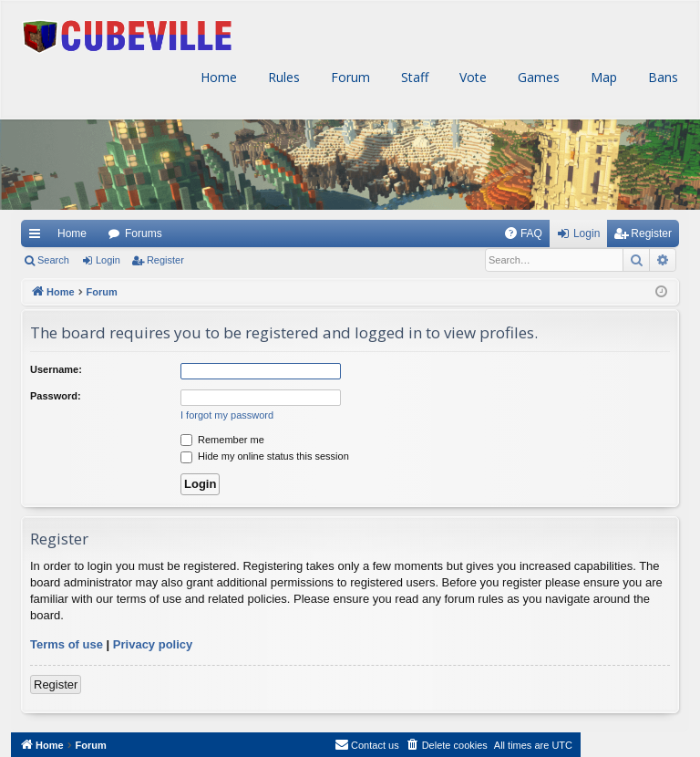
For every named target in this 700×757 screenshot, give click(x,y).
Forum (349, 77)
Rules (282, 77)
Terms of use (67, 644)
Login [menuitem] (587, 233)
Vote (471, 77)
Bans (661, 77)
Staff (413, 77)
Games (537, 77)
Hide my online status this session (265, 456)
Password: (56, 396)
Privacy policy (153, 644)
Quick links (34, 233)
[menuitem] (523, 233)
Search (53, 260)
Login (108, 260)
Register (165, 260)
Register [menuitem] (651, 233)
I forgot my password (227, 415)
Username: (56, 369)
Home (217, 77)
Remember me (222, 440)
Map (602, 77)
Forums (144, 233)
